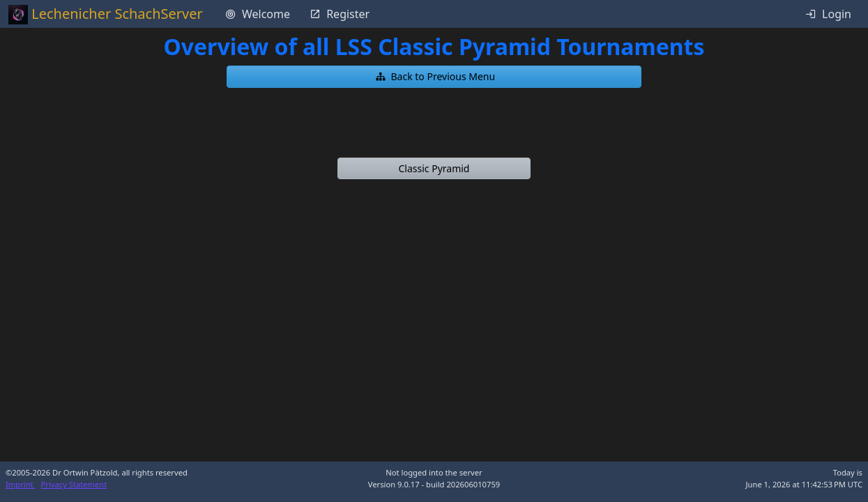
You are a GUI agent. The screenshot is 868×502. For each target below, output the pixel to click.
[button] (434, 77)
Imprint (21, 484)
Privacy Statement (74, 484)
